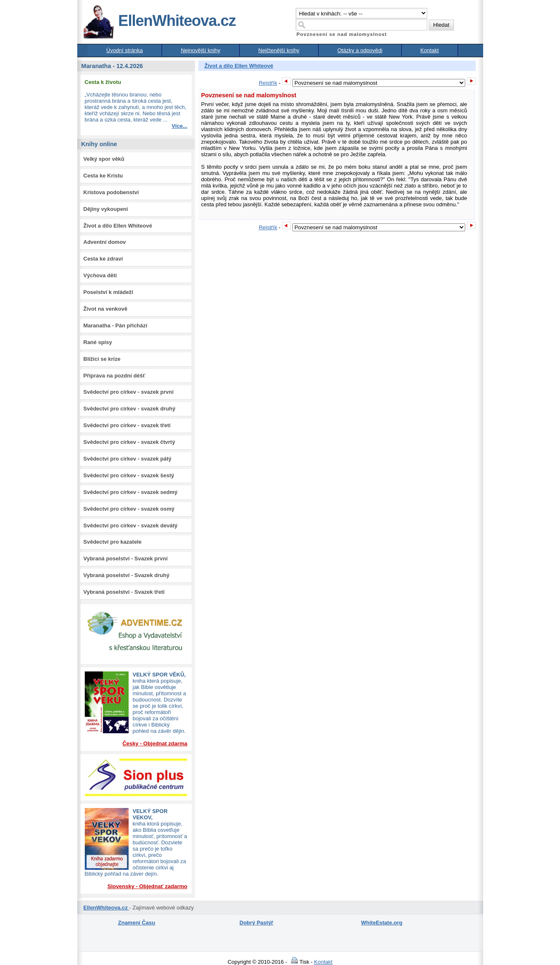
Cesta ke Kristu (103, 176)
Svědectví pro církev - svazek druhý (129, 409)
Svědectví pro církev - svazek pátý (128, 459)
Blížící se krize (102, 359)
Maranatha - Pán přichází (115, 325)
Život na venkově (105, 309)
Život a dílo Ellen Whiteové (118, 226)
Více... (180, 126)
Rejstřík (268, 83)
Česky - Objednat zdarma (155, 743)
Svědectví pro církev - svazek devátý (130, 526)
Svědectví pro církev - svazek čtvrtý (129, 442)
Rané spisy (98, 342)
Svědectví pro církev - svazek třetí (127, 425)
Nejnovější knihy (201, 50)
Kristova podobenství (111, 192)
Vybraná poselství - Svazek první (126, 558)
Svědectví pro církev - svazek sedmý (130, 492)
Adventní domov (105, 242)
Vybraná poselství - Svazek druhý (127, 575)
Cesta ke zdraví (103, 259)
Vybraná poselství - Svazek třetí (124, 592)
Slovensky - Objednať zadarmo (147, 886)
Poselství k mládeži (108, 292)
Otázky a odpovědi (360, 50)
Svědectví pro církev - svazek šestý (129, 475)
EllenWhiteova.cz (159, 21)
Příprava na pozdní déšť (115, 376)
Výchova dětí (100, 275)
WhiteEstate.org (382, 923)
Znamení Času (137, 923)
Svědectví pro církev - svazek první (129, 392)
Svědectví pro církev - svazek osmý (129, 509)
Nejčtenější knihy (279, 50)
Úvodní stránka (125, 50)
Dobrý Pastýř (257, 923)
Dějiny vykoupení (106, 209)
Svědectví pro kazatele (113, 542)
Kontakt (430, 50)
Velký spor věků (104, 159)
